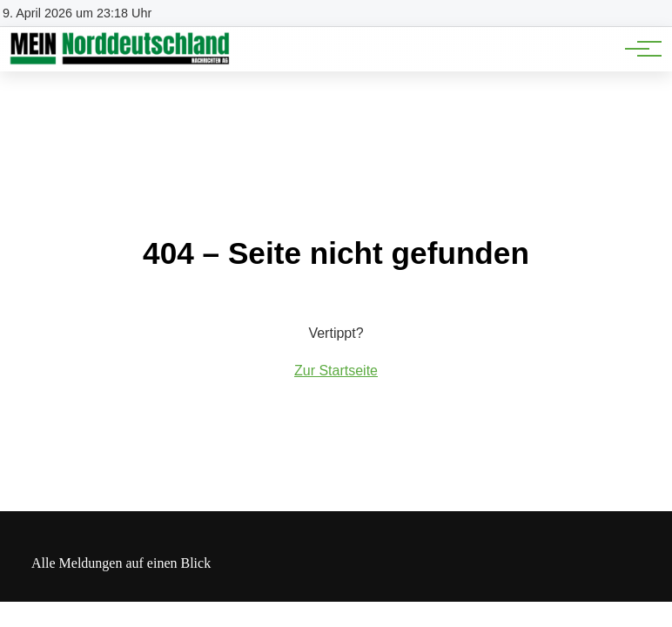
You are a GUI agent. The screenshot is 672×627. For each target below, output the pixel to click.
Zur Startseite (336, 371)
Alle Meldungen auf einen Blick (121, 563)
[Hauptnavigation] (637, 49)
